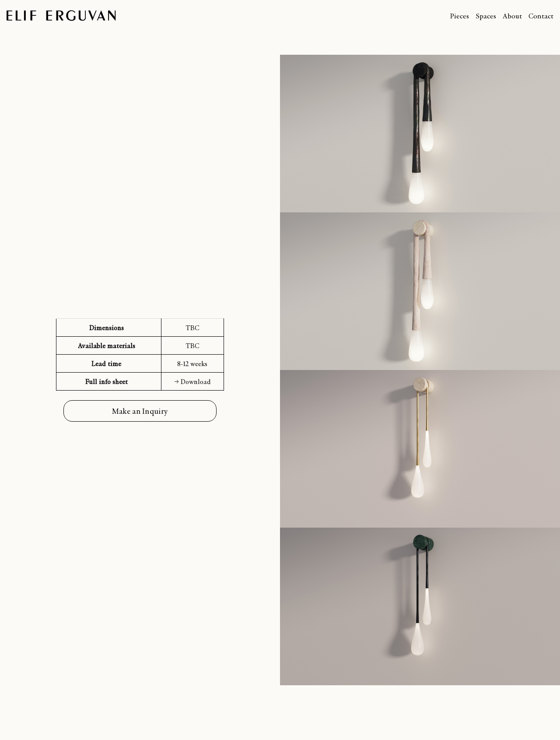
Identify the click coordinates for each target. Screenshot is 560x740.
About (512, 16)
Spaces (486, 16)
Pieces (459, 16)
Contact (541, 16)
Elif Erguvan (61, 16)
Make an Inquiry (140, 411)
